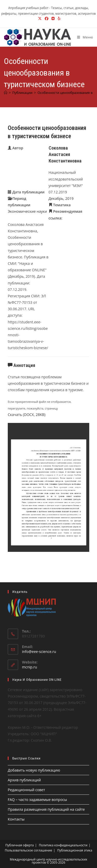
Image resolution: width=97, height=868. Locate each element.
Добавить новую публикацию (34, 770)
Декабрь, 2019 (61, 198)
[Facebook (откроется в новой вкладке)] (47, 19)
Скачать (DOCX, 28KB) (27, 415)
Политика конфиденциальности (63, 845)
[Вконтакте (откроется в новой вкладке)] (53, 19)
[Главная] (6, 93)
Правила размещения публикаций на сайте (46, 809)
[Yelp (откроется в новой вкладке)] (58, 19)
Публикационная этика (75, 850)
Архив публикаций (24, 780)
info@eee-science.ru (39, 652)
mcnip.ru (29, 667)
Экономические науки (27, 211)
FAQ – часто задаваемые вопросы (37, 800)
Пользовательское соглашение (29, 850)
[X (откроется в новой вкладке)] (40, 19)
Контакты (16, 819)
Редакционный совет (26, 790)
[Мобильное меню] (83, 37)
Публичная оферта (20, 845)
